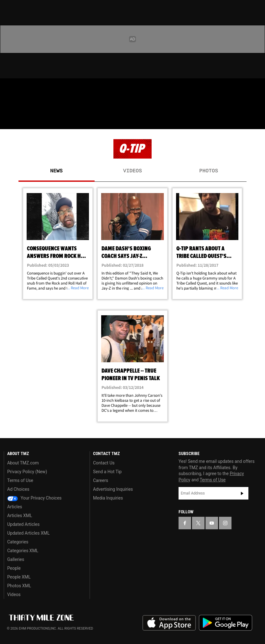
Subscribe (242, 493)
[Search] (256, 120)
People (14, 568)
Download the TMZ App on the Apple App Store (169, 623)
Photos (209, 171)
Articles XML (20, 516)
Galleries (16, 559)
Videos (132, 171)
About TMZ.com (23, 463)
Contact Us (104, 463)
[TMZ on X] (25, 88)
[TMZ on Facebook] (10, 88)
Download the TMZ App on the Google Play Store (226, 623)
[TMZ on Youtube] (40, 88)
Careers (101, 480)
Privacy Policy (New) (27, 472)
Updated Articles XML (28, 533)
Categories (18, 542)
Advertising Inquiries (113, 489)
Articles (15, 507)
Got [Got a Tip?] (21, 105)
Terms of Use (20, 480)
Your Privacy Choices (34, 498)
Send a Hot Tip (107, 472)
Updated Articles (23, 524)
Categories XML (23, 551)
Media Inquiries (108, 498)
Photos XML (19, 586)
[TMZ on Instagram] (55, 88)
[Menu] (9, 120)
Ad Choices (18, 489)
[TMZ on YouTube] (212, 523)
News (56, 171)
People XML (19, 577)
